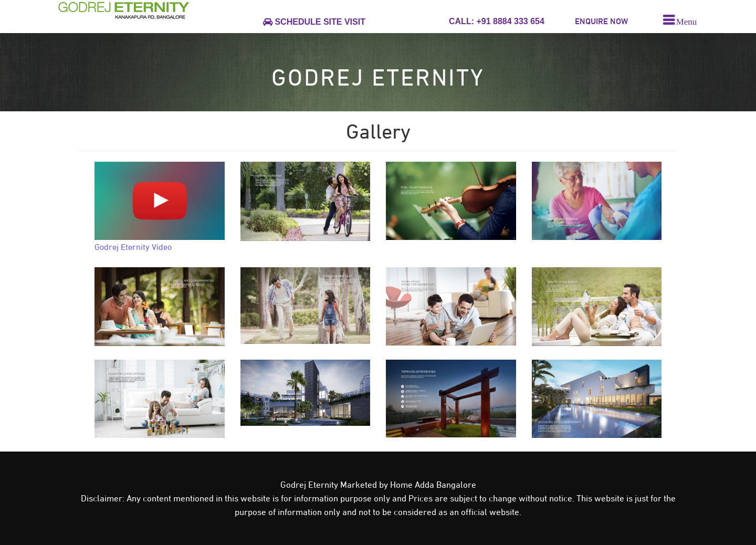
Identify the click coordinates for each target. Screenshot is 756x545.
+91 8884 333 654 (509, 21)
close (736, 532)
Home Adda (413, 485)
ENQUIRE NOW (601, 21)
